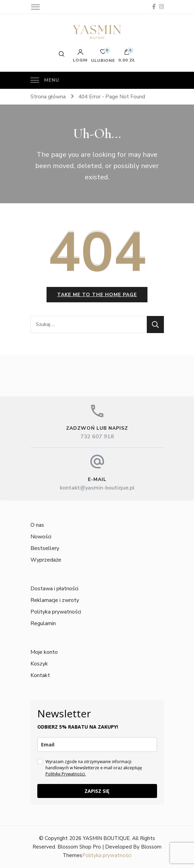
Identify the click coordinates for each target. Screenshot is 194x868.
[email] (97, 745)
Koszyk (39, 664)
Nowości (41, 537)
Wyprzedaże (46, 560)
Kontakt (40, 675)
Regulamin (43, 623)
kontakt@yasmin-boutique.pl (97, 488)
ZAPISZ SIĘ (97, 791)
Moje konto (44, 652)
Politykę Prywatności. (66, 774)
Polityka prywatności (56, 612)
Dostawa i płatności (54, 589)
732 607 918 (97, 437)
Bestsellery (45, 548)
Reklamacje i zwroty (55, 600)
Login (80, 56)
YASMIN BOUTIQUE (106, 838)
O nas (37, 525)
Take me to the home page (97, 295)
